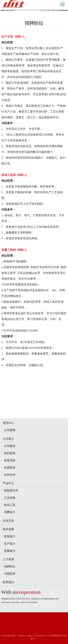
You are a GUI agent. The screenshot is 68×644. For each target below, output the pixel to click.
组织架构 (10, 453)
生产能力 (10, 544)
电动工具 (10, 505)
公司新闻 (10, 430)
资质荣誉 (10, 468)
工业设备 (10, 498)
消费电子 (10, 512)
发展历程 (10, 460)
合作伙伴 (10, 475)
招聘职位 (10, 566)
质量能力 (10, 551)
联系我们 (8, 582)
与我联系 (10, 574)
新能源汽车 (11, 490)
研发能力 (10, 536)
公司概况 (10, 446)
